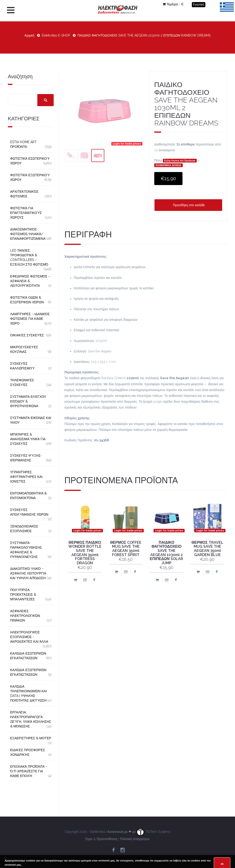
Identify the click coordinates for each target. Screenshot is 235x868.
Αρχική (30, 35)
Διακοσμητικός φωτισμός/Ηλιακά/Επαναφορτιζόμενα (28, 234)
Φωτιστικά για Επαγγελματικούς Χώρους (26, 213)
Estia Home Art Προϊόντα (180, 161)
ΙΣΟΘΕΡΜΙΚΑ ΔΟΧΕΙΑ (168, 165)
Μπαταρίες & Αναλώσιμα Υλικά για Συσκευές (28, 439)
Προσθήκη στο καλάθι (188, 205)
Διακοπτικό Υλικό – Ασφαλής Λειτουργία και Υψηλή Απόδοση (28, 573)
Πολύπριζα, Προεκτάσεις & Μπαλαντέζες (23, 594)
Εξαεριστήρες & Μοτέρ (31, 738)
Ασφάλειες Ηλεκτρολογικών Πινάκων (25, 616)
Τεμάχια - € (173, 4)
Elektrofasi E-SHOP (56, 35)
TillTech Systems (153, 832)
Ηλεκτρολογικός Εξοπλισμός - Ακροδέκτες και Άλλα (29, 637)
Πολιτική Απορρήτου (135, 839)
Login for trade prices (127, 144)
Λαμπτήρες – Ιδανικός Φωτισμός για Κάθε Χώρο (30, 319)
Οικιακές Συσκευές (27, 335)
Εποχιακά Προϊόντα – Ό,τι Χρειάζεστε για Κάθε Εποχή (29, 771)
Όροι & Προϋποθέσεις (101, 839)
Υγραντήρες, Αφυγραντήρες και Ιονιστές (26, 477)
